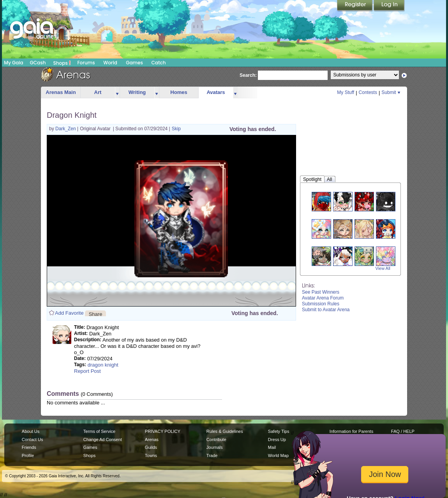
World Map (278, 455)
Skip (176, 129)
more (117, 93)
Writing (137, 92)
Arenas (152, 440)
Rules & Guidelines (225, 431)
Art (98, 92)
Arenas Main (61, 92)
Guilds (151, 447)
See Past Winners (321, 292)
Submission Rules (321, 304)
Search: (248, 75)
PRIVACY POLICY (163, 431)
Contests (368, 92)
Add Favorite (69, 313)
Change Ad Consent (103, 440)
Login (389, 6)
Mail (272, 447)
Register (355, 6)
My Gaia (13, 63)
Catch (159, 63)
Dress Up (277, 440)
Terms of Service (99, 431)
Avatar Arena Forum (323, 298)
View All (383, 268)
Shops (62, 63)
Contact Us (33, 440)
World (110, 63)
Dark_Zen (66, 129)
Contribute (216, 440)
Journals (215, 447)
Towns (151, 455)
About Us (31, 431)
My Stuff (346, 92)
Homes (179, 92)
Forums (86, 63)
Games (134, 63)
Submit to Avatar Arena (326, 310)
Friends (29, 447)
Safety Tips (279, 431)
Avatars (216, 92)
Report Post (87, 371)
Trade (212, 455)
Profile (28, 455)
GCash (38, 63)
